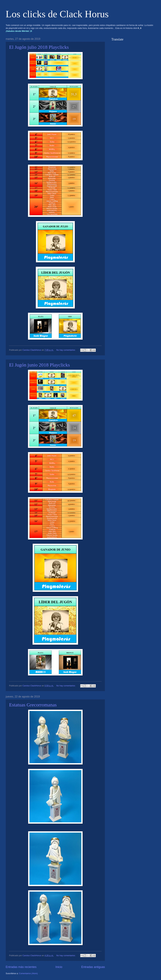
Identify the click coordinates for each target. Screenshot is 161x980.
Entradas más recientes (21, 967)
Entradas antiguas (93, 967)
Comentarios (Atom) (28, 973)
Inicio (59, 967)
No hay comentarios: (66, 350)
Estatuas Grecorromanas (33, 705)
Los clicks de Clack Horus (57, 14)
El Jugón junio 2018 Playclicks (39, 365)
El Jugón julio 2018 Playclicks (39, 47)
